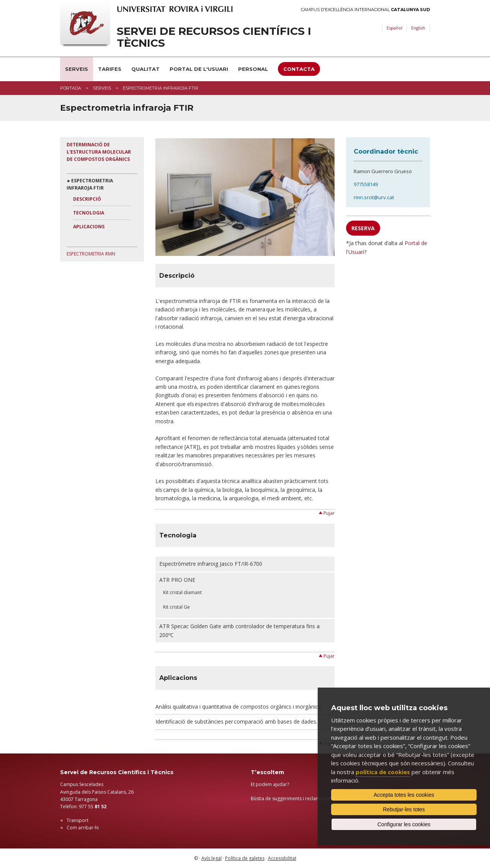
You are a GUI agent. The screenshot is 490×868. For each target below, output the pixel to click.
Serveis (77, 69)
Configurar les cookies (404, 824)
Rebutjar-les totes (404, 809)
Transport (78, 820)
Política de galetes (245, 858)
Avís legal (212, 858)
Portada (71, 88)
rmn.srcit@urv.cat (374, 197)
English (418, 28)
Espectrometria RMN (91, 254)
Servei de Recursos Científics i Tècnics (214, 37)
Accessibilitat (282, 858)
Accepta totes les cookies (404, 795)
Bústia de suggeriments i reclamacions (292, 798)
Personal (253, 69)
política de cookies (383, 772)
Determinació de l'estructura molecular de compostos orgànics (99, 152)
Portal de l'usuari (199, 69)
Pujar (329, 513)
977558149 (366, 184)
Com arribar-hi (83, 828)
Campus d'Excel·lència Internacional (365, 10)
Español (394, 28)
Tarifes (110, 69)
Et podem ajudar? (270, 784)
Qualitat (145, 69)
